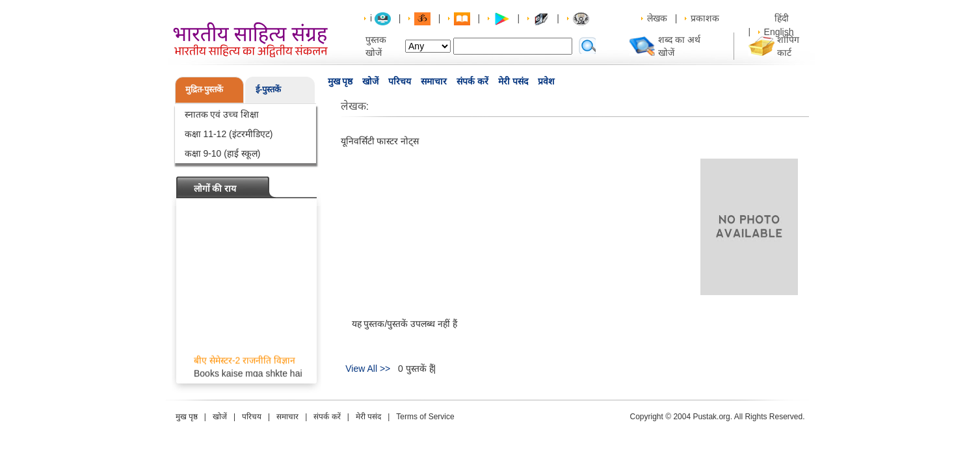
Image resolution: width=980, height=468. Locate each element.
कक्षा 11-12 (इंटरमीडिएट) (229, 134)
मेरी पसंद (513, 81)
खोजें (370, 81)
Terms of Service (425, 417)
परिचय (400, 81)
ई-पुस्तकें (268, 89)
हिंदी (783, 18)
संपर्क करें (472, 81)
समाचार (434, 81)
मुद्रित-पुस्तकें (204, 89)
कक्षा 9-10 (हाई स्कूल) (223, 153)
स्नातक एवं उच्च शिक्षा (222, 114)
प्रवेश (546, 81)
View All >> (368, 369)
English (779, 32)
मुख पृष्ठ (340, 81)
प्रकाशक (705, 18)
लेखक (657, 18)
